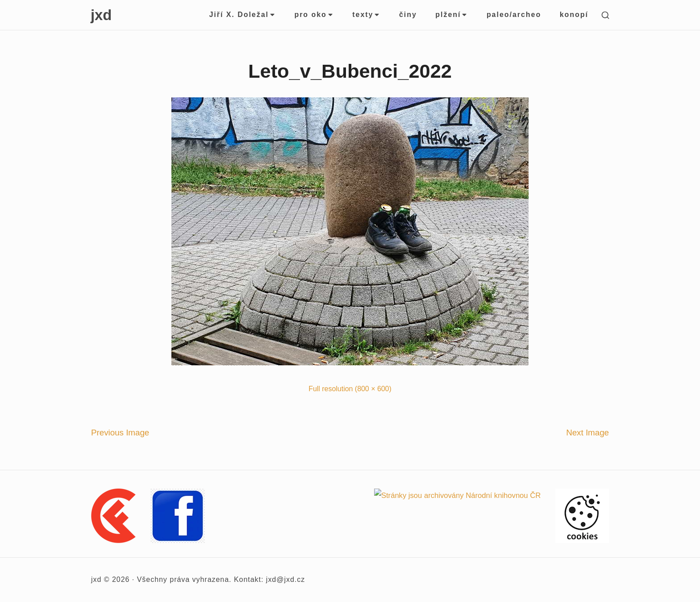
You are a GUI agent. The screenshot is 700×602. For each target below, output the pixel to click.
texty (366, 15)
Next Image (587, 433)
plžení (452, 15)
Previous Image (120, 433)
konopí (574, 15)
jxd (101, 15)
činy (408, 15)
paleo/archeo (514, 15)
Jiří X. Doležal (242, 15)
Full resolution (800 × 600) (350, 389)
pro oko (314, 15)
